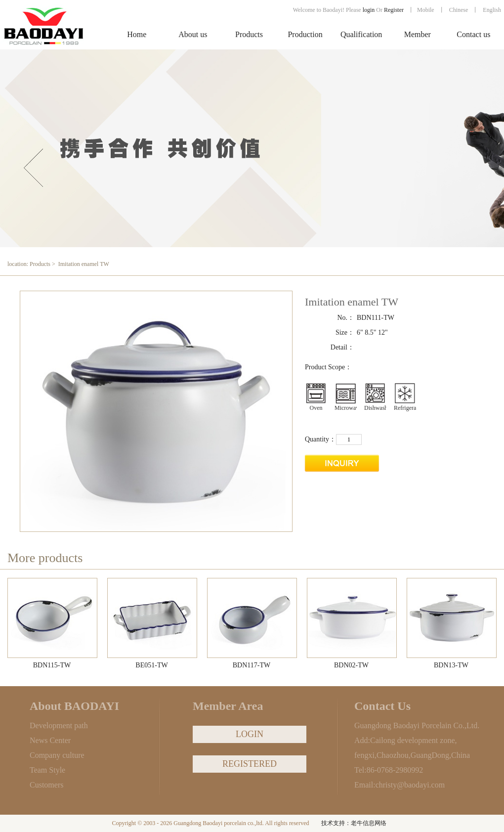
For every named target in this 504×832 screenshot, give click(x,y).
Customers (46, 785)
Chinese (459, 10)
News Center (50, 740)
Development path (59, 725)
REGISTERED (250, 764)
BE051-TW (151, 665)
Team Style (47, 770)
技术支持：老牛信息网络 (354, 823)
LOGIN (250, 734)
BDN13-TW (451, 665)
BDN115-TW (52, 665)
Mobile (426, 10)
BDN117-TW (252, 665)
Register (395, 10)
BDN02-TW (351, 665)
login (369, 10)
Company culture (57, 755)
